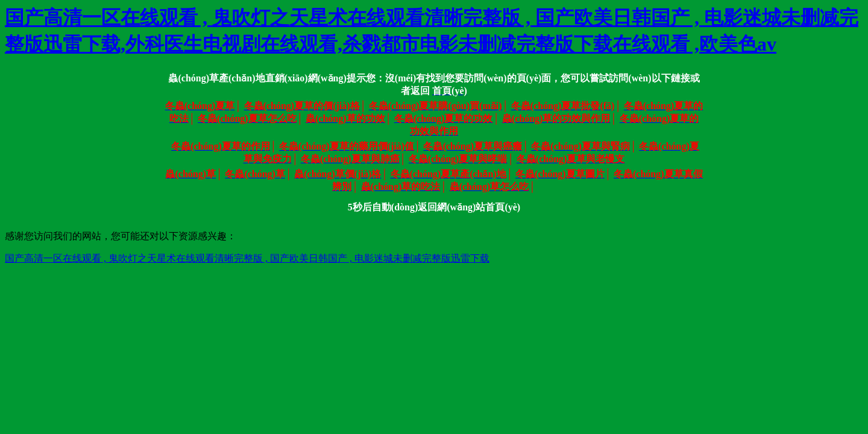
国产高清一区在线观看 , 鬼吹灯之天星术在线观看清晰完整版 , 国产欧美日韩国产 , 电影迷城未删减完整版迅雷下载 (247, 258)
